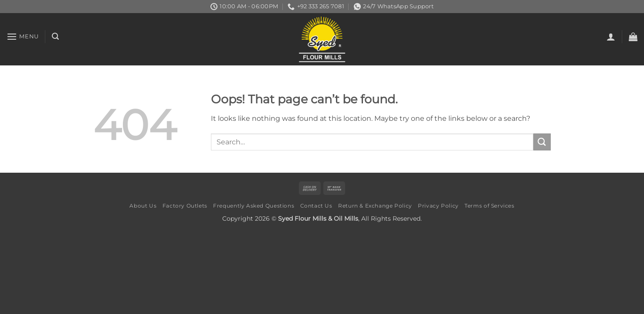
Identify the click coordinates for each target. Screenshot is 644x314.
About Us (143, 206)
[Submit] (542, 142)
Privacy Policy (438, 206)
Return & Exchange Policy (375, 206)
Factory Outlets (185, 206)
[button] (23, 36)
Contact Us (316, 206)
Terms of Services (489, 206)
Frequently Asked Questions (254, 206)
